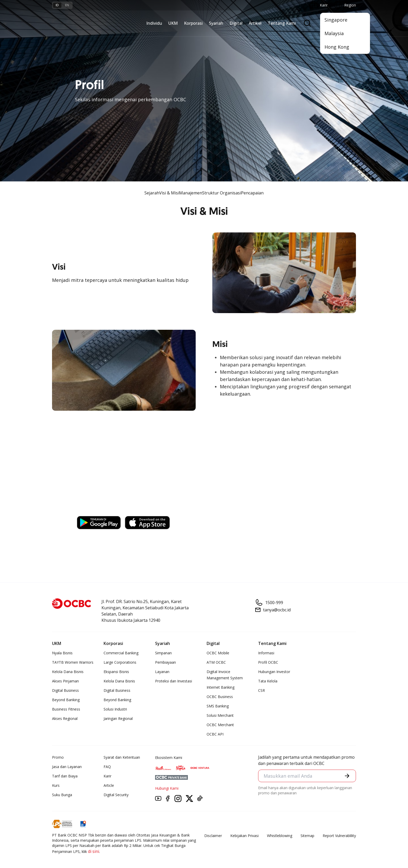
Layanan (162, 672)
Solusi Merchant (220, 715)
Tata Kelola (268, 681)
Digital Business (65, 690)
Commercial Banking (121, 653)
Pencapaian (252, 193)
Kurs (56, 785)
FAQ (107, 767)
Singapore (336, 20)
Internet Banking (221, 687)
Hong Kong (337, 47)
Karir (107, 776)
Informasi (266, 653)
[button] (347, 776)
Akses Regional (65, 718)
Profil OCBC (268, 662)
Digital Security (116, 795)
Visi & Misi (169, 193)
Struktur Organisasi (222, 193)
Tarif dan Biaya (65, 776)
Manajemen (191, 193)
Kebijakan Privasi (244, 836)
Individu (154, 23)
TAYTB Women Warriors (73, 662)
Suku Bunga (62, 795)
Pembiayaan (165, 662)
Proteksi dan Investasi (174, 681)
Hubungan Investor (274, 672)
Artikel (255, 23)
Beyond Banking (66, 700)
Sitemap (307, 836)
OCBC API (215, 734)
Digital (236, 23)
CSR (262, 690)
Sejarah (152, 193)
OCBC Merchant (220, 725)
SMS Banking (218, 706)
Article (109, 785)
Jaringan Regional (118, 718)
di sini (94, 851)
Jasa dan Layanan (67, 767)
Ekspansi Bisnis (116, 672)
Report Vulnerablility (339, 836)
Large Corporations (120, 662)
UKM (173, 23)
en (67, 5)
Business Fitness (66, 709)
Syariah (216, 23)
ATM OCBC (216, 662)
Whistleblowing (280, 836)
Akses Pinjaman (65, 681)
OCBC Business (220, 697)
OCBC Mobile (218, 653)
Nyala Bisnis (62, 653)
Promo (58, 757)
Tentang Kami (282, 23)
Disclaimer (213, 836)
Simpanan (163, 653)
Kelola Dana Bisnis (68, 672)
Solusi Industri (115, 709)
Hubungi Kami (167, 788)
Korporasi (193, 23)
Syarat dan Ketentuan (122, 757)
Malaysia (334, 33)
